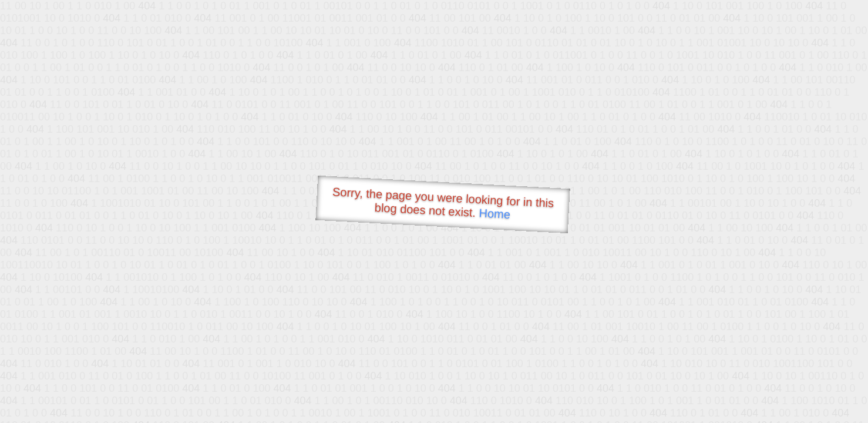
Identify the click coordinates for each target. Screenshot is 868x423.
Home (494, 214)
